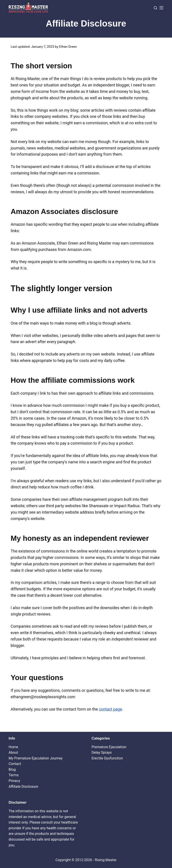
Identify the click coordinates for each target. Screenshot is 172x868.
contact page (110, 709)
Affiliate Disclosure (23, 787)
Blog (12, 770)
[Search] (155, 8)
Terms (14, 775)
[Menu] (161, 8)
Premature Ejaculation (109, 747)
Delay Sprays (102, 752)
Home (13, 747)
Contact (15, 764)
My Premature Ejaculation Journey (36, 758)
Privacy (14, 781)
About (13, 752)
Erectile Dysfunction (107, 758)
